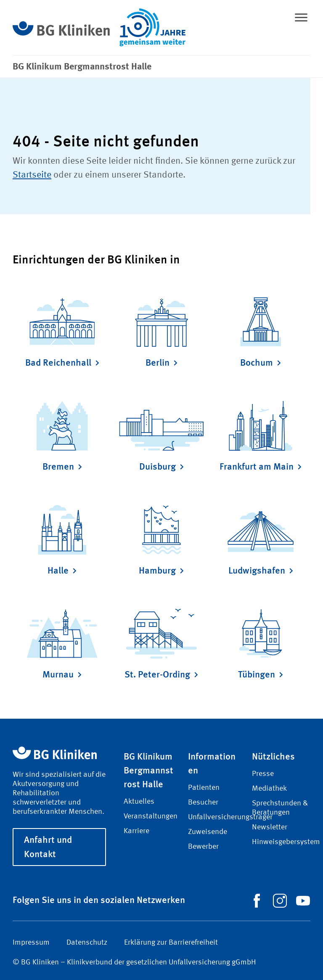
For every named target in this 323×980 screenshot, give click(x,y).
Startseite (32, 175)
